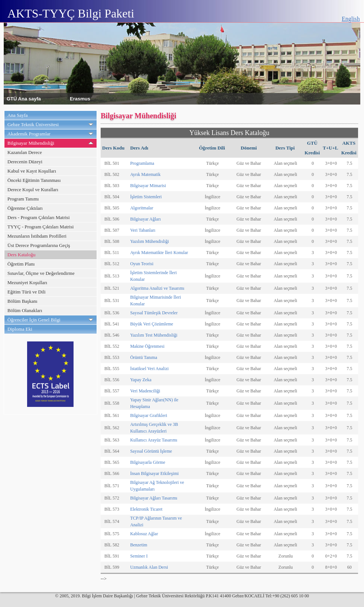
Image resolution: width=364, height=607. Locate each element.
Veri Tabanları (143, 230)
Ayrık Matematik (145, 174)
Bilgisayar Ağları (145, 219)
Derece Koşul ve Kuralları (33, 190)
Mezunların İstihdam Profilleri (37, 236)
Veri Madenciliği (145, 391)
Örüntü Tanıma (144, 357)
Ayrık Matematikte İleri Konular (159, 253)
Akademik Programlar (29, 134)
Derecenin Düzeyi (25, 162)
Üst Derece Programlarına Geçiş (39, 245)
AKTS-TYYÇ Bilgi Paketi (71, 13)
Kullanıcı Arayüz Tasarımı (154, 440)
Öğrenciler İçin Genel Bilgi (34, 320)
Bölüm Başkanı (22, 301)
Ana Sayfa (18, 115)
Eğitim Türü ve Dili (27, 292)
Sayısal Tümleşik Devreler (154, 313)
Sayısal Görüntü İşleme (151, 451)
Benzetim (139, 545)
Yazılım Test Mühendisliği (154, 335)
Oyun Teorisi (142, 264)
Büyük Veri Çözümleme (152, 324)
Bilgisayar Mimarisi (148, 186)
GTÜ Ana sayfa (24, 98)
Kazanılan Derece (25, 152)
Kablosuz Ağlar (144, 534)
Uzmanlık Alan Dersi (149, 567)
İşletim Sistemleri (146, 197)
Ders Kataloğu (21, 255)
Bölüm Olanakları (25, 310)
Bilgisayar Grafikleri (149, 415)
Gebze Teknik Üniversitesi (33, 124)
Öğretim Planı (21, 264)
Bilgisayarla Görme (147, 462)
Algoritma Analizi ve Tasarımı (157, 288)
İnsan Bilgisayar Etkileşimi (154, 473)
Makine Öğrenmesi (147, 346)
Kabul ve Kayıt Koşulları (32, 171)
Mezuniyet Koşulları (27, 282)
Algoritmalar (142, 208)
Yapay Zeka (141, 380)
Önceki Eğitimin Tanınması (34, 180)
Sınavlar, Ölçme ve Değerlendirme (41, 273)
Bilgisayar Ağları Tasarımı (154, 498)
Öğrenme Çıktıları (25, 208)
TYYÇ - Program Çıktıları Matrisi (40, 227)
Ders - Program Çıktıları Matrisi (39, 217)
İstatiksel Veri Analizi (149, 369)
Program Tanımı (23, 199)
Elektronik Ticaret (146, 509)
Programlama (142, 163)
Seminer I (139, 556)
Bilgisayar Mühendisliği (31, 143)
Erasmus (80, 98)
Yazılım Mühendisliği (149, 241)
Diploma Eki (20, 329)
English (351, 19)
